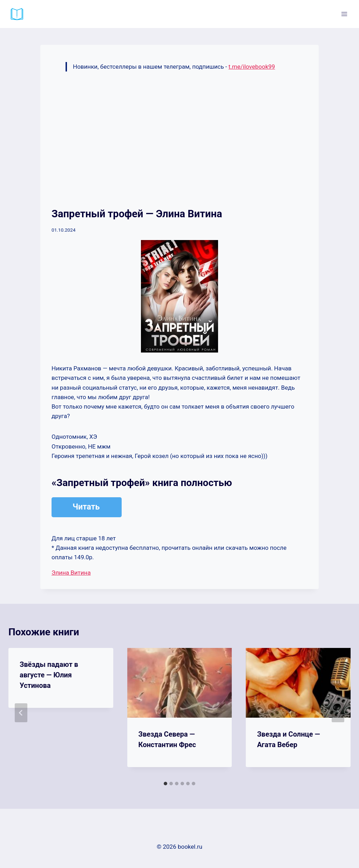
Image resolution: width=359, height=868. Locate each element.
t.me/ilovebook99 (252, 67)
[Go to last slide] (21, 713)
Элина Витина (71, 573)
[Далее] (338, 713)
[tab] (165, 784)
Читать (86, 507)
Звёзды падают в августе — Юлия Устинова (49, 675)
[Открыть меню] (344, 14)
